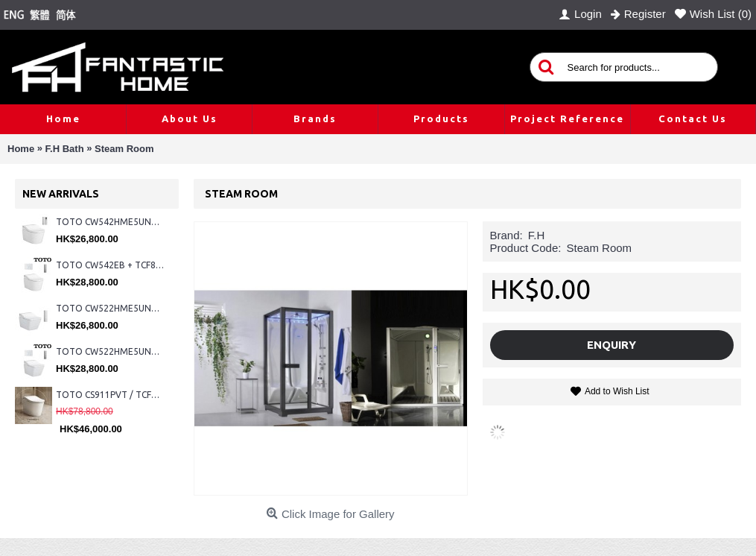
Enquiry (612, 345)
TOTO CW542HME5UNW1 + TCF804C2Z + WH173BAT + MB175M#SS (110, 222)
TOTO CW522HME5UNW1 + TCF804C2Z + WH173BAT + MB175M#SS (110, 308)
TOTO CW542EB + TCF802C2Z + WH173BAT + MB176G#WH (110, 265)
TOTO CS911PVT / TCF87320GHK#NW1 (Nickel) (110, 395)
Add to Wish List (617, 391)
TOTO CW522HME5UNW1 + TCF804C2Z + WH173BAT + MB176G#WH (110, 351)
